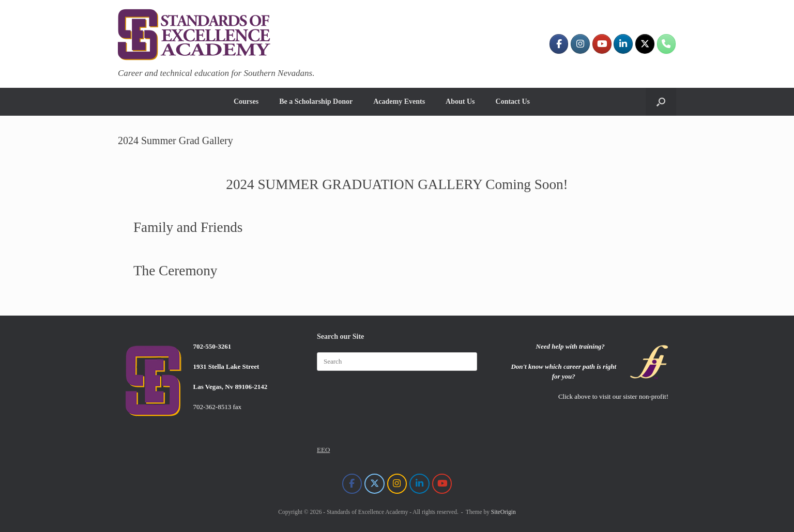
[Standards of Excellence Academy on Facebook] (559, 44)
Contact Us (513, 101)
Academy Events (399, 101)
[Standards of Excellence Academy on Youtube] (602, 44)
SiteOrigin (503, 512)
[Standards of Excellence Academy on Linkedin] (623, 44)
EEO (323, 450)
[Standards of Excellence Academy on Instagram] (580, 44)
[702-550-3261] (667, 44)
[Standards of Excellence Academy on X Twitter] (645, 44)
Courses (246, 101)
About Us (460, 101)
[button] (661, 102)
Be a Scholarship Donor (316, 101)
